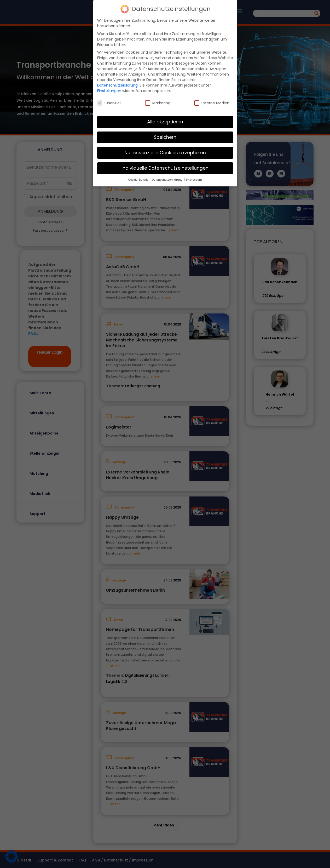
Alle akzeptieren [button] (165, 122)
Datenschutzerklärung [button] (168, 180)
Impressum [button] (194, 180)
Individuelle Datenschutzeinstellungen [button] (165, 168)
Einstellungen (109, 91)
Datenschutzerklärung (117, 85)
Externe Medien (212, 103)
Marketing (158, 103)
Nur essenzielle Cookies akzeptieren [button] (165, 153)
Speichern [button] (165, 137)
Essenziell (109, 103)
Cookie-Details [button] (139, 180)
